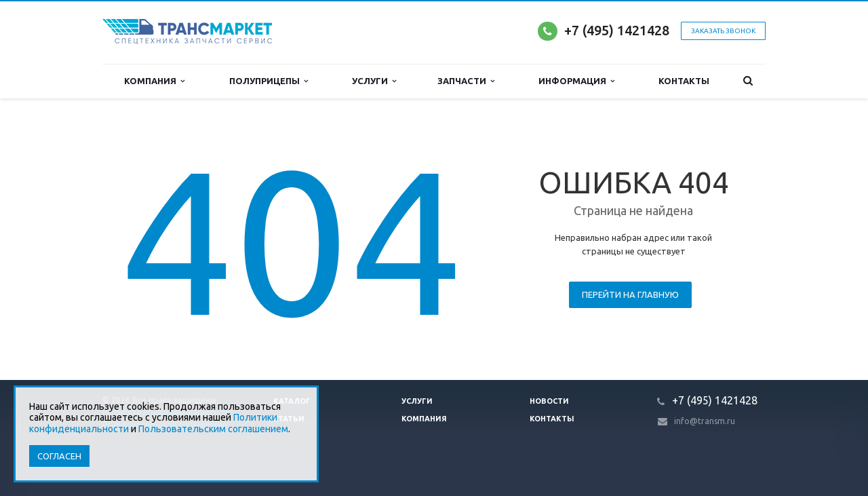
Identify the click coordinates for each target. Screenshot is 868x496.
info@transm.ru (705, 421)
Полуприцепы (269, 81)
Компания (154, 81)
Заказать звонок (723, 31)
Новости (549, 401)
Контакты (684, 81)
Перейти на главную (630, 294)
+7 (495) (591, 30)
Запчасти (466, 81)
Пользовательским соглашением (213, 429)
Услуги (374, 81)
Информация (576, 81)
